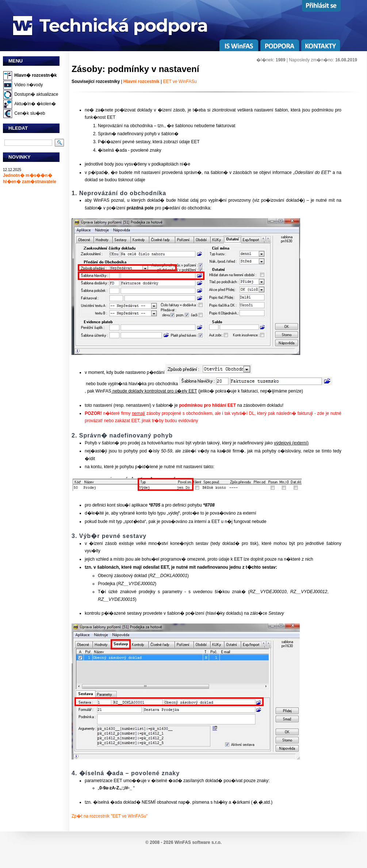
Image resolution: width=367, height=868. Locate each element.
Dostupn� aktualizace (36, 94)
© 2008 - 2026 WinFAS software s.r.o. (183, 842)
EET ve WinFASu (180, 82)
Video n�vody (28, 85)
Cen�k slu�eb (30, 113)
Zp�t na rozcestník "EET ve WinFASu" (110, 816)
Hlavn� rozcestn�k (35, 75)
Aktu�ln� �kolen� (35, 104)
